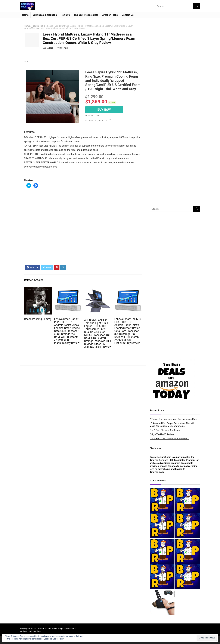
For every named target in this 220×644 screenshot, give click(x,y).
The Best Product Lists (86, 15)
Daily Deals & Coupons (45, 15)
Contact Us (128, 15)
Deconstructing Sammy (38, 319)
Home (25, 15)
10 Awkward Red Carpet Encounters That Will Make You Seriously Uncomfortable (172, 425)
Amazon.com (157, 472)
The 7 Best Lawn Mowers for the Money (169, 439)
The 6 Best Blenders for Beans (165, 430)
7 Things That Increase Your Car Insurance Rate (173, 419)
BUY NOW (104, 110)
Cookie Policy (58, 639)
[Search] (197, 6)
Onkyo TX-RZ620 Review (162, 434)
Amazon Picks (110, 15)
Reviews (65, 15)
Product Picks (39, 26)
